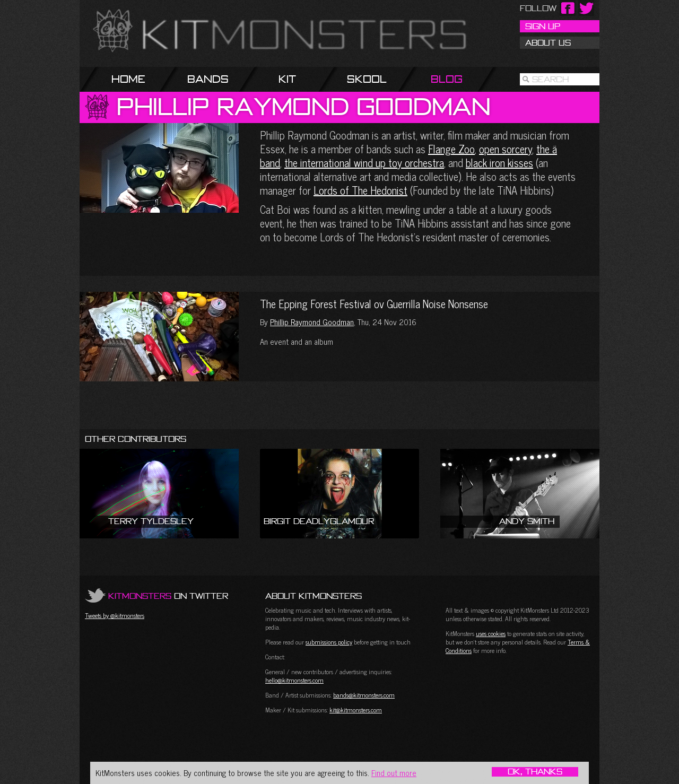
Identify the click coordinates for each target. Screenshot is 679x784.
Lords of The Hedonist (360, 190)
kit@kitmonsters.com (356, 710)
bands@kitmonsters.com (364, 695)
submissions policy (329, 642)
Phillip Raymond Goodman (312, 322)
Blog (447, 79)
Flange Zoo (451, 149)
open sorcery (506, 149)
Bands (208, 79)
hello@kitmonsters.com (294, 680)
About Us (548, 42)
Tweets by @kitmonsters (115, 615)
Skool (367, 79)
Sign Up (543, 26)
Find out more (394, 773)
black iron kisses (499, 163)
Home (128, 79)
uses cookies (491, 633)
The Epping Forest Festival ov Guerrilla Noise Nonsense (159, 337)
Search (550, 79)
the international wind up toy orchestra (364, 163)
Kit (287, 79)
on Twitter (168, 596)
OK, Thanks (535, 772)
